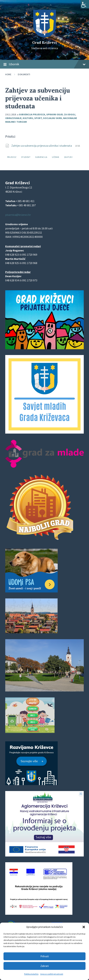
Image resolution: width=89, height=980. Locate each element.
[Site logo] (45, 36)
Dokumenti (24, 74)
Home (8, 74)
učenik (56, 157)
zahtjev (68, 157)
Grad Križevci (44, 42)
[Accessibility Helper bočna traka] (85, 4)
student (26, 157)
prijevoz (12, 157)
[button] (84, 927)
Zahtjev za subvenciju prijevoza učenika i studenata (42, 146)
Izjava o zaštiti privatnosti (52, 974)
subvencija (41, 157)
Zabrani (44, 966)
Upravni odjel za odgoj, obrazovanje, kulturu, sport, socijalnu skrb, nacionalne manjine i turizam (41, 118)
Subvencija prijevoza (32, 114)
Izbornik (44, 64)
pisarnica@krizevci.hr (18, 215)
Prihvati (45, 956)
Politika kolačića (31, 974)
